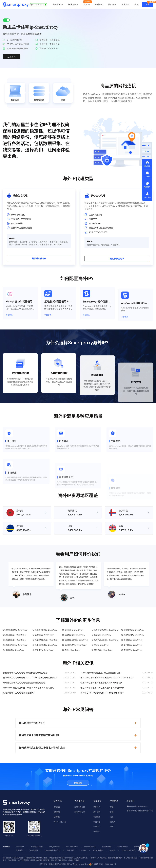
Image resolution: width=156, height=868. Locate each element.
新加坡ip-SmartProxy (103, 635)
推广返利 (112, 4)
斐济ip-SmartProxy (102, 645)
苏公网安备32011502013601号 (104, 864)
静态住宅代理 (80, 812)
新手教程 (97, 812)
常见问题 (97, 822)
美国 (112, 807)
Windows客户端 (60, 822)
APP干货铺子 (122, 847)
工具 (87, 5)
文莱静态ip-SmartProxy (103, 650)
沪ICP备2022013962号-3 (78, 864)
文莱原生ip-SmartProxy (133, 650)
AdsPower (20, 847)
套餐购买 (58, 5)
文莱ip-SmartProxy (72, 650)
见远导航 (19, 850)
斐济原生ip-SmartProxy (15, 650)
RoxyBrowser (54, 847)
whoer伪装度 (98, 850)
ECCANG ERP (72, 847)
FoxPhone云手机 (129, 850)
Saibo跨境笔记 (90, 847)
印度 (112, 827)
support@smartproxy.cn (138, 806)
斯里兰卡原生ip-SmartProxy (16, 630)
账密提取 (57, 812)
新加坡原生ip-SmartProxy (16, 635)
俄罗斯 (113, 822)
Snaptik (112, 850)
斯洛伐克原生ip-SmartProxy (46, 645)
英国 (112, 812)
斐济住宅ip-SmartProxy (44, 650)
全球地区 (57, 817)
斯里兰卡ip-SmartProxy (74, 630)
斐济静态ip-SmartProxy (133, 645)
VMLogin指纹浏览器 (52, 850)
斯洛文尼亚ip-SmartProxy (16, 640)
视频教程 (97, 817)
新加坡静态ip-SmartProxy (75, 635)
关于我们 (97, 827)
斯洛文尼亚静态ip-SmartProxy (47, 640)
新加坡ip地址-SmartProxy (134, 635)
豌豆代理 (70, 850)
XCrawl (83, 850)
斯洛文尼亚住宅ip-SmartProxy (106, 640)
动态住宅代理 (80, 807)
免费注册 (78, 783)
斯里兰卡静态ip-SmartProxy (46, 630)
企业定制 (125, 4)
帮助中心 (99, 4)
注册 (148, 4)
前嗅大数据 (106, 847)
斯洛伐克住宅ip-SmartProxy (76, 645)
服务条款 (97, 831)
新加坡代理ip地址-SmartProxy (106, 630)
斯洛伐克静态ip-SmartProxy (16, 645)
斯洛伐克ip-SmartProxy (133, 640)
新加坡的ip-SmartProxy (44, 635)
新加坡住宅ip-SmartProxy (134, 630)
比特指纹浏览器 (37, 847)
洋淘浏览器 (34, 850)
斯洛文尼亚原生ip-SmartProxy (76, 640)
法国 (112, 817)
